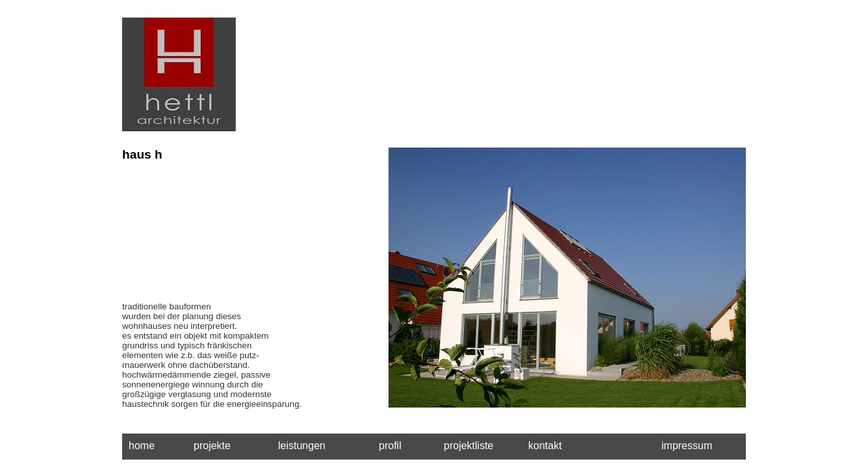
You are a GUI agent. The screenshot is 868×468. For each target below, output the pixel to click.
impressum (687, 446)
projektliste (468, 446)
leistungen (302, 446)
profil (390, 446)
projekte (212, 446)
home (142, 446)
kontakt (545, 446)
